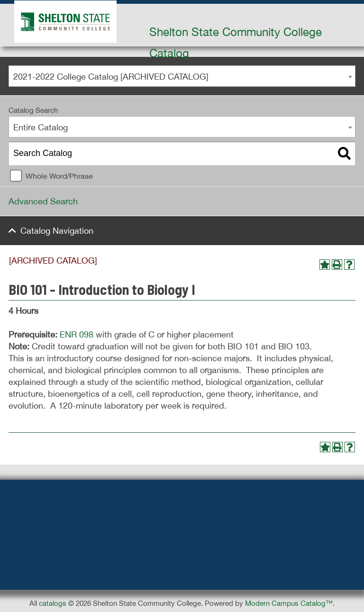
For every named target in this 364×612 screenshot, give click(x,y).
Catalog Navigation (57, 231)
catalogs (53, 603)
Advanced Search (43, 201)
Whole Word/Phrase (59, 176)
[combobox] (182, 76)
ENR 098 (77, 334)
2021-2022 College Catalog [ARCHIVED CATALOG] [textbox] (111, 77)
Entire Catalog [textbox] (41, 127)
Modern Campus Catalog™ (289, 603)
